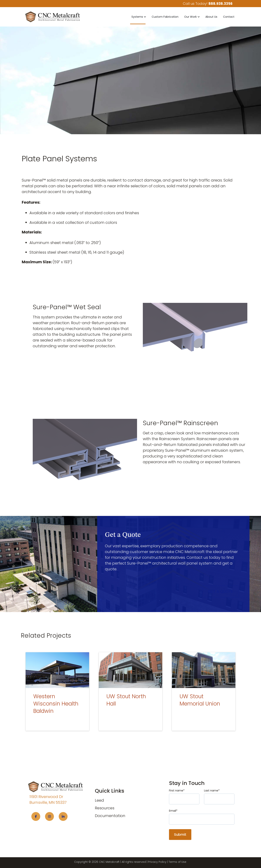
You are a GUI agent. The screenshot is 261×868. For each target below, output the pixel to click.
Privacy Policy (157, 862)
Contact (229, 17)
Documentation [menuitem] (110, 816)
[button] (139, 17)
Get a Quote (220, 591)
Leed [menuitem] (99, 800)
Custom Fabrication (165, 17)
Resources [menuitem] (105, 808)
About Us (211, 17)
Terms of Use (177, 862)
